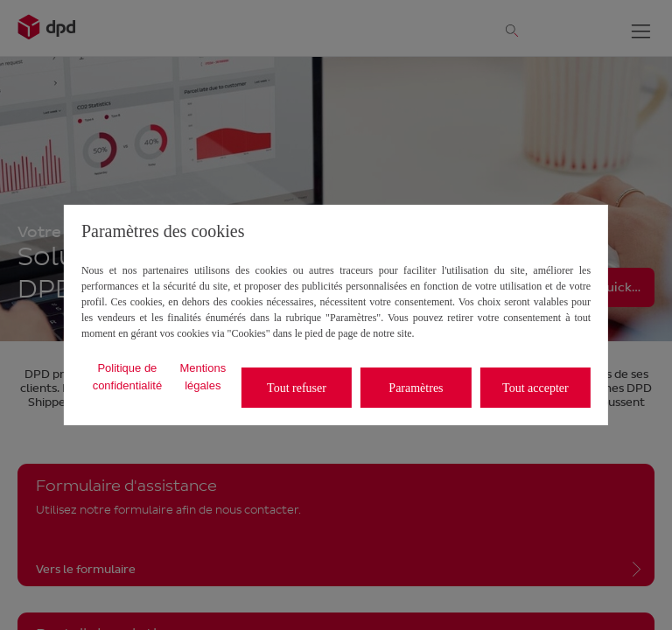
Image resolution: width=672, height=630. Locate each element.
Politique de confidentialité (128, 377)
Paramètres (416, 388)
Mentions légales (203, 377)
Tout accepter (535, 388)
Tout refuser (297, 388)
